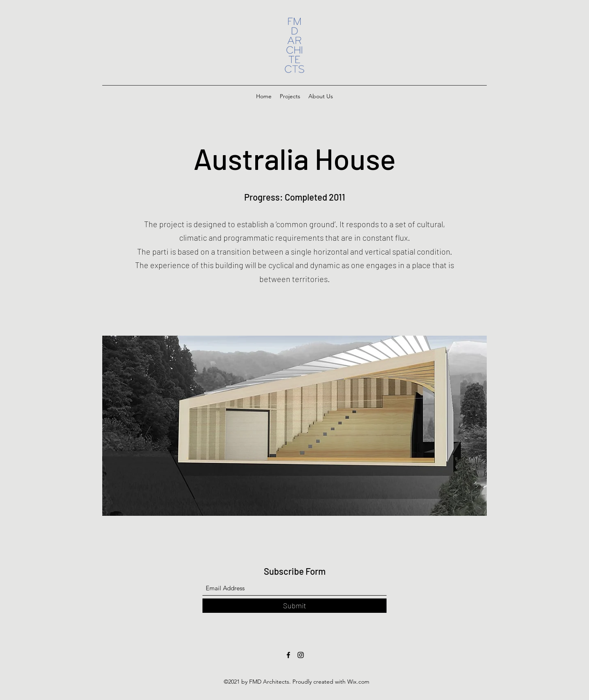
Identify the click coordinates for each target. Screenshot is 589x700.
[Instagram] (301, 655)
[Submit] (294, 606)
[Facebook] (288, 655)
